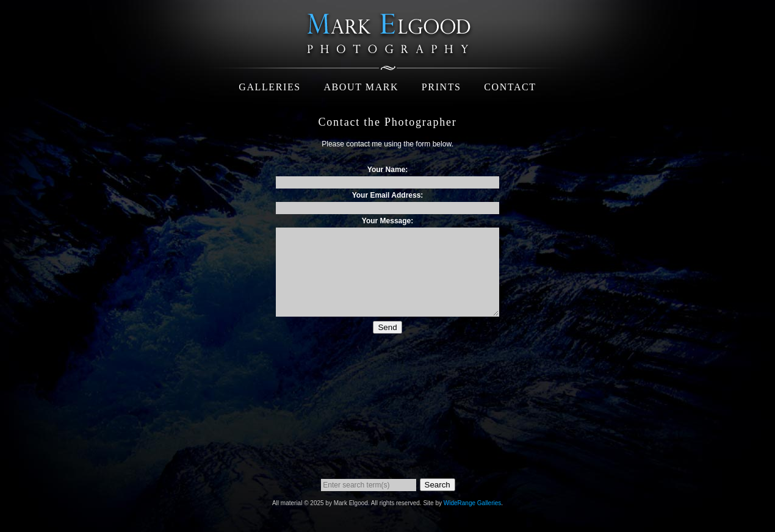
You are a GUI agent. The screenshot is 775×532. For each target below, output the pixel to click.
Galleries (270, 87)
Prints (442, 87)
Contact (510, 87)
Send (387, 327)
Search (438, 485)
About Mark (361, 87)
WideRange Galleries (473, 503)
